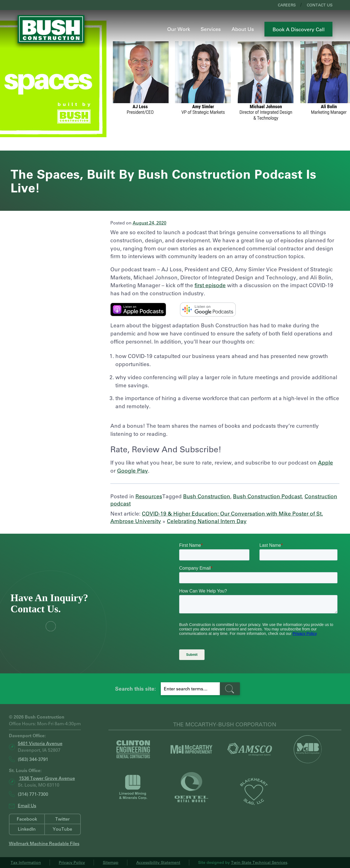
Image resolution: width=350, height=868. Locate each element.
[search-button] (230, 689)
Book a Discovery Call (299, 29)
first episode (210, 285)
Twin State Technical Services (259, 862)
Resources (149, 496)
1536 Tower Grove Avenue (47, 778)
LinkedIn (27, 829)
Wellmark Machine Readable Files (44, 843)
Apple (325, 462)
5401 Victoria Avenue (40, 743)
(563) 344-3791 (33, 759)
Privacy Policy (72, 862)
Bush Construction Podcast (267, 496)
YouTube (62, 829)
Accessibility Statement (158, 862)
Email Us (27, 805)
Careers (287, 5)
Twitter (62, 819)
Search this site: (135, 689)
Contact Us (320, 5)
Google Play (133, 471)
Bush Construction (207, 496)
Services (211, 29)
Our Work (179, 29)
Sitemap (111, 862)
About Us (243, 29)
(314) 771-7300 (33, 794)
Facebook (27, 819)
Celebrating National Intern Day (207, 521)
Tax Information (26, 862)
